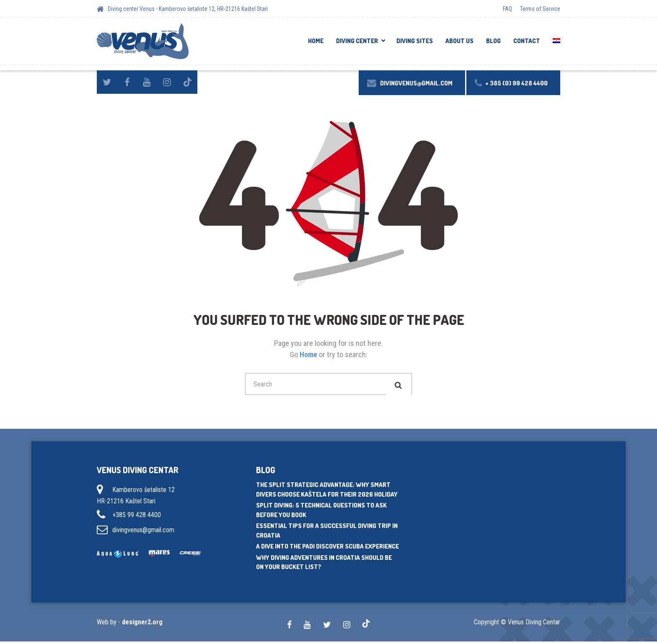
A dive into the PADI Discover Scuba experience (327, 549)
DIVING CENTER (357, 41)
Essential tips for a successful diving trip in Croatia (327, 533)
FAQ (507, 9)
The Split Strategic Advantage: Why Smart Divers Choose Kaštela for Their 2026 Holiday (327, 492)
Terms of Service (540, 9)
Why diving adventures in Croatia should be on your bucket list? (324, 564)
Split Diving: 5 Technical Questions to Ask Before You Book (321, 513)
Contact (527, 41)
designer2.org (142, 625)
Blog (493, 41)
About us (459, 41)
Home (316, 41)
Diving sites (415, 41)
